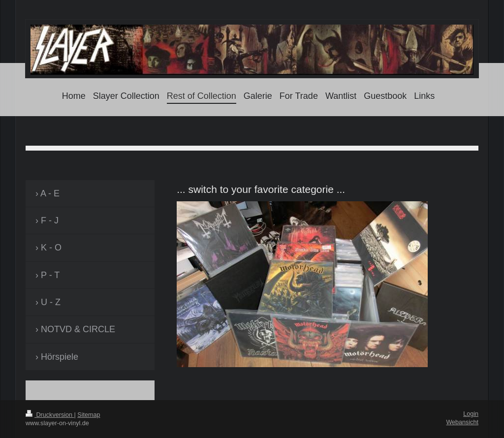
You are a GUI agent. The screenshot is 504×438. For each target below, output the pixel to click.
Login (471, 414)
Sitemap (89, 415)
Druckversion (50, 415)
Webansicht (462, 422)
